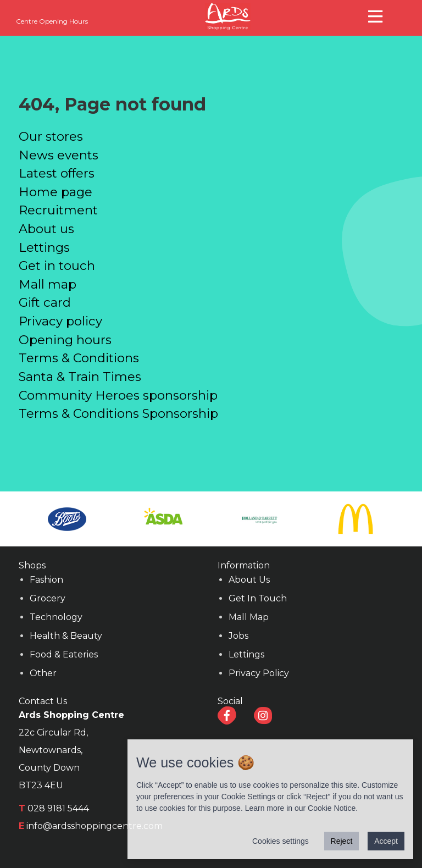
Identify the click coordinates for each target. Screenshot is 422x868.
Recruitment (58, 210)
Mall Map (249, 617)
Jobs (238, 636)
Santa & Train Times (80, 377)
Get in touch (57, 266)
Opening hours (65, 340)
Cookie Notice (332, 808)
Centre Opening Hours (52, 21)
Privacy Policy (259, 673)
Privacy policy (60, 321)
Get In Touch (258, 598)
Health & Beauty (66, 636)
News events (59, 155)
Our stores (51, 136)
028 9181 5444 (58, 808)
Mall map (48, 284)
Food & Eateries (64, 654)
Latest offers (57, 173)
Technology (56, 617)
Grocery (48, 598)
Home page (55, 192)
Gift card (45, 302)
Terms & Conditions (79, 358)
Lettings (44, 247)
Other (43, 673)
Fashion (46, 580)
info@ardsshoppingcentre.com (95, 826)
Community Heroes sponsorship (118, 395)
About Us (249, 580)
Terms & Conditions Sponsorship (118, 413)
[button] (377, 15)
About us (46, 229)
